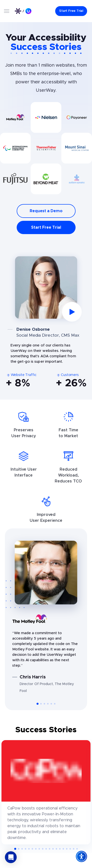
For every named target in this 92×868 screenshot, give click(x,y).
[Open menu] (7, 11)
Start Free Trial (46, 227)
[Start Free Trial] (71, 11)
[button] (37, 704)
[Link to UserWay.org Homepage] (23, 11)
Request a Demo (46, 211)
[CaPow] (46, 792)
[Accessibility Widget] (81, 856)
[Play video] (46, 287)
